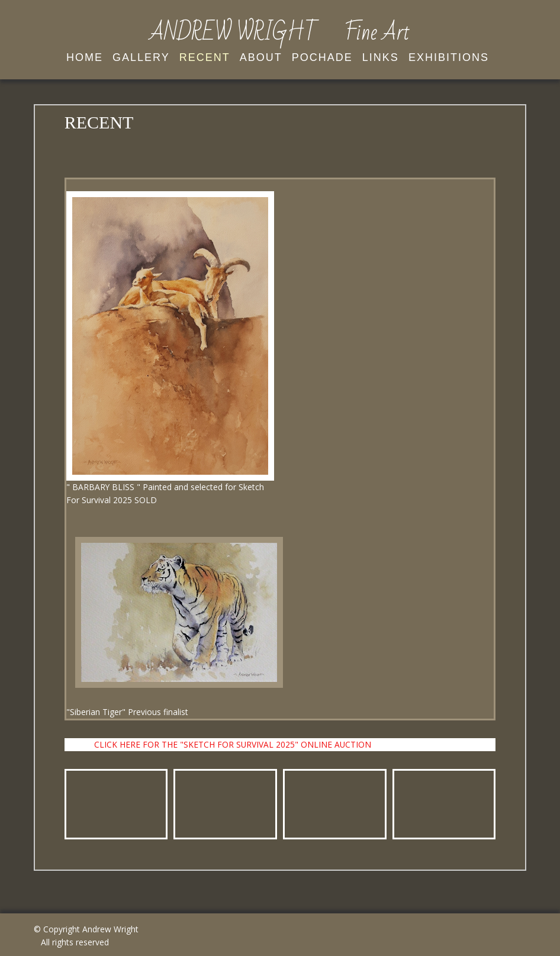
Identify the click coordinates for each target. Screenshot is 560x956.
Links (381, 57)
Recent (205, 57)
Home (85, 57)
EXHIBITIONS (449, 57)
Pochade (322, 57)
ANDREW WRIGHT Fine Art (280, 33)
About (261, 57)
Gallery (141, 57)
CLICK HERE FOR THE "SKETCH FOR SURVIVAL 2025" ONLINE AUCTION (233, 744)
